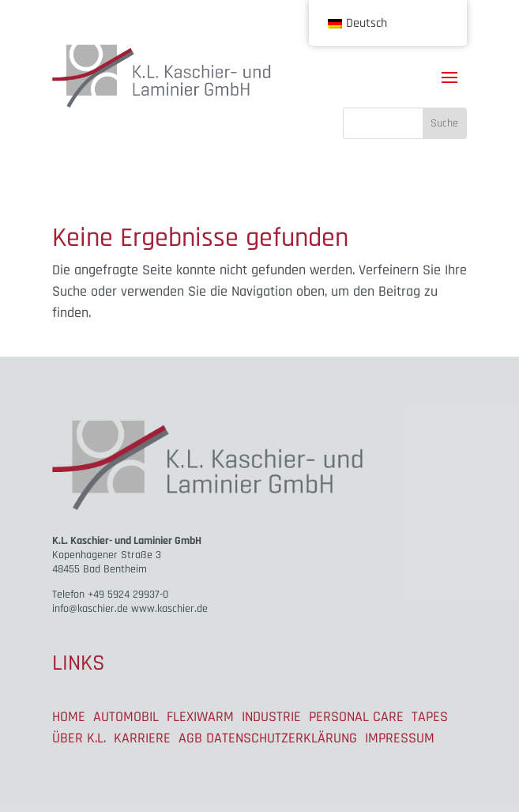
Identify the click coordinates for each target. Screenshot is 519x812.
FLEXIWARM (200, 717)
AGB (190, 738)
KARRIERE (142, 738)
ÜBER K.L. (79, 738)
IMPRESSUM (400, 738)
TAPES (430, 717)
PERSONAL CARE (356, 717)
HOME (69, 717)
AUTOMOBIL (126, 717)
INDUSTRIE (271, 717)
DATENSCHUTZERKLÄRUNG (282, 738)
